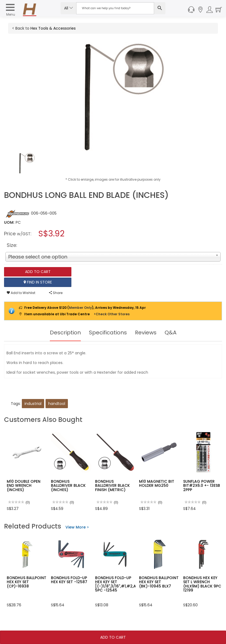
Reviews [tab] (146, 332)
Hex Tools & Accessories (53, 28)
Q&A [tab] (171, 332)
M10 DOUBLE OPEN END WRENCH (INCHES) (24, 486)
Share (56, 293)
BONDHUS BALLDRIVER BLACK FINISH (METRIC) (112, 486)
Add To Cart (113, 637)
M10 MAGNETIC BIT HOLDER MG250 (157, 483)
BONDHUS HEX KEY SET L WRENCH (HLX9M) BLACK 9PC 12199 (202, 584)
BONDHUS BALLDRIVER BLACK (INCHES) (68, 486)
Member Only (80, 308)
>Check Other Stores (112, 314)
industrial (33, 404)
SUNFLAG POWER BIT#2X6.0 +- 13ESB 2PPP (202, 486)
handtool (57, 404)
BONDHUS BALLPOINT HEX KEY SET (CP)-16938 (27, 582)
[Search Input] (115, 8)
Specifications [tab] (108, 332)
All (69, 8)
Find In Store (38, 282)
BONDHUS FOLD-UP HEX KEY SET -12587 (69, 580)
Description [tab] (65, 332)
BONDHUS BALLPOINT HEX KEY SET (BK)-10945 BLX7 (159, 582)
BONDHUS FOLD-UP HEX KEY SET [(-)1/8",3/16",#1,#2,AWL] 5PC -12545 (119, 584)
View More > (77, 527)
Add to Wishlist (21, 293)
